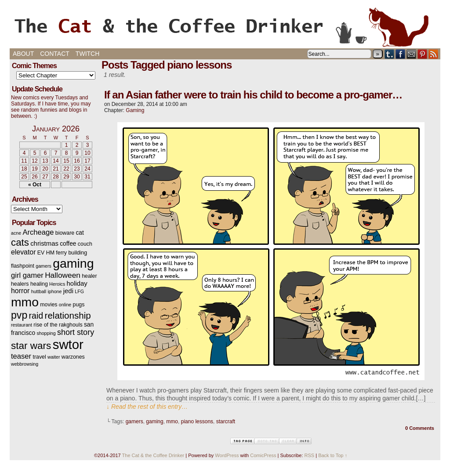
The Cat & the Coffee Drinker (225, 26)
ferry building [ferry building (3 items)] (71, 253)
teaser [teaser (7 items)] (21, 356)
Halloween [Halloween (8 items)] (63, 275)
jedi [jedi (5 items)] (68, 291)
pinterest (423, 54)
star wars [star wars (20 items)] (31, 346)
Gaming (135, 110)
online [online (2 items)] (65, 305)
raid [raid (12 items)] (36, 316)
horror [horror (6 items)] (20, 291)
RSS (434, 54)
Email (412, 54)
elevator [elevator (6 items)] (23, 252)
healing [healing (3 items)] (39, 284)
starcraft (226, 421)
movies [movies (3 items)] (49, 305)
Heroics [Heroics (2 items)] (57, 284)
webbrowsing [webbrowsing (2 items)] (25, 364)
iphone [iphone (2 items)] (54, 291)
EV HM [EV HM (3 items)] (46, 253)
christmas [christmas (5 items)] (44, 243)
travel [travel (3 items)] (39, 357)
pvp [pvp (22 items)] (19, 315)
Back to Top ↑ (333, 455)
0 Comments (420, 428)
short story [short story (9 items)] (76, 332)
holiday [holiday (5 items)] (77, 283)
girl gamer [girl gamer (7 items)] (27, 275)
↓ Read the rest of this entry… (147, 407)
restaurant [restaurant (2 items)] (22, 325)
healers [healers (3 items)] (20, 284)
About (23, 54)
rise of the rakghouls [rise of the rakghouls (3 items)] (58, 325)
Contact (55, 54)
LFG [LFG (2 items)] (79, 291)
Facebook (401, 54)
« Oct (35, 185)
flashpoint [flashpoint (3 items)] (23, 266)
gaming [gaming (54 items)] (73, 263)
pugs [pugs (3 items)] (79, 305)
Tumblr (390, 54)
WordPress (227, 455)
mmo (172, 421)
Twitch (87, 54)
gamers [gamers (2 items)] (44, 266)
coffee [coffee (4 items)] (68, 244)
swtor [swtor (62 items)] (68, 344)
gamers (134, 421)
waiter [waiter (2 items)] (54, 357)
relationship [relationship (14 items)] (68, 315)
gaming (154, 421)
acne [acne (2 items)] (16, 233)
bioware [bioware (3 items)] (65, 233)
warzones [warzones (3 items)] (73, 357)
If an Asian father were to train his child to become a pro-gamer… (253, 95)
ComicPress (263, 455)
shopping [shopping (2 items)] (46, 333)
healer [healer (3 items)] (89, 276)
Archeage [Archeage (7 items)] (38, 232)
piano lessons (197, 421)
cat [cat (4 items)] (80, 233)
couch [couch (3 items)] (85, 244)
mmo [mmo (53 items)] (25, 302)
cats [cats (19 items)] (20, 242)
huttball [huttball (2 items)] (39, 291)
